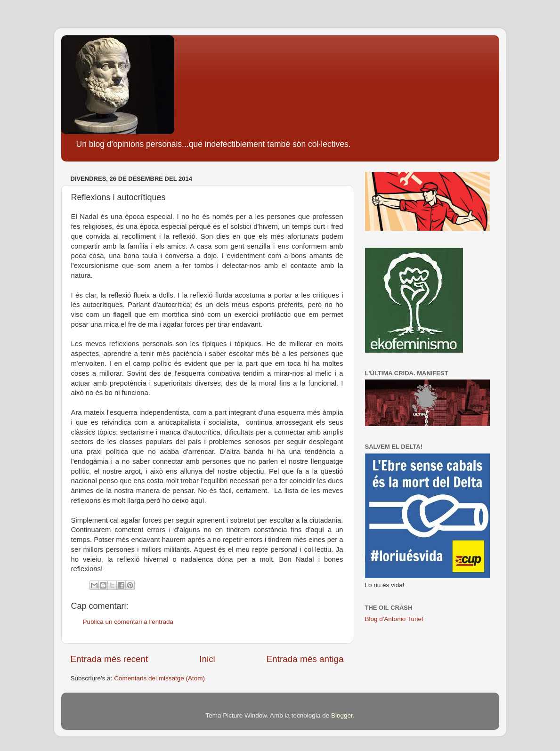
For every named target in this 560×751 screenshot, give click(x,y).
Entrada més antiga (305, 659)
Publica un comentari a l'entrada (128, 622)
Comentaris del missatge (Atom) (159, 678)
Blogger (342, 715)
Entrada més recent (110, 659)
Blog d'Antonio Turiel (394, 619)
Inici (207, 659)
